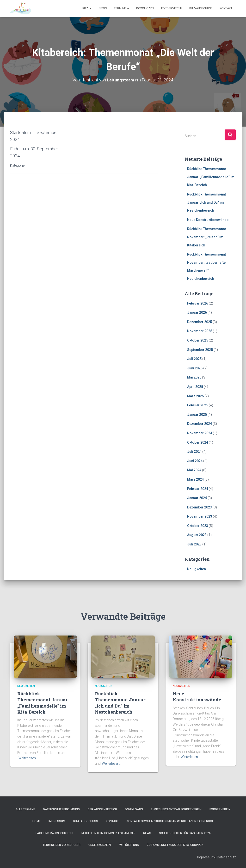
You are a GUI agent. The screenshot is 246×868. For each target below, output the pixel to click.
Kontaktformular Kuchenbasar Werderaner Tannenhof (170, 821)
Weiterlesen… (28, 758)
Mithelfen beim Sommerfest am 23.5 (108, 833)
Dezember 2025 (200, 322)
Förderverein (172, 8)
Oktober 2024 (198, 442)
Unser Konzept (100, 845)
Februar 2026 (198, 303)
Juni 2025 (195, 368)
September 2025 (200, 350)
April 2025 (195, 387)
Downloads (145, 8)
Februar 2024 (198, 489)
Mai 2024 (194, 470)
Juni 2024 (195, 461)
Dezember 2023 (200, 507)
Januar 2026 (197, 312)
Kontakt (226, 8)
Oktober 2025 (198, 340)
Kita (87, 8)
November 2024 (200, 433)
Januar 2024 (197, 498)
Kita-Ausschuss (201, 8)
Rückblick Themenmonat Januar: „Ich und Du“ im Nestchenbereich (206, 202)
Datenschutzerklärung (61, 809)
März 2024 (195, 479)
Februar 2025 (198, 405)
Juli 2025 (194, 359)
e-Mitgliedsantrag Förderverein (176, 809)
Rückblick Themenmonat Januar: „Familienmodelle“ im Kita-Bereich (211, 177)
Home (37, 821)
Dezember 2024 (200, 424)
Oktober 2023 (198, 526)
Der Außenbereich (102, 809)
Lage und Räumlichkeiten (55, 833)
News (103, 8)
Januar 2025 (197, 415)
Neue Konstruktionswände (208, 220)
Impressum (57, 821)
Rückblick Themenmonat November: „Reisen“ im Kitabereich (206, 237)
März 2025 (195, 396)
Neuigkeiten (197, 569)
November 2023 (200, 516)
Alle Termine (25, 809)
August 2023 (197, 535)
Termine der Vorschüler (62, 845)
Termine (121, 8)
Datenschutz (226, 857)
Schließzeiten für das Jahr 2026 (185, 833)
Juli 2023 (194, 544)
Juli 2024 (194, 452)
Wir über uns (129, 845)
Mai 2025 (194, 377)
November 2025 (200, 331)
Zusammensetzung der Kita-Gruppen (175, 845)
